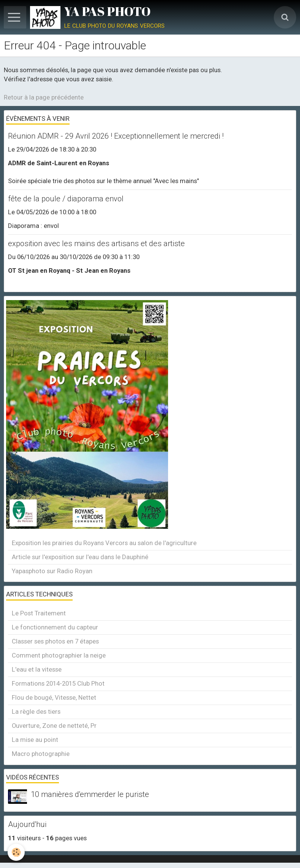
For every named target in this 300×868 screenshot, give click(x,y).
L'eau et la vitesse (37, 669)
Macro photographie (41, 754)
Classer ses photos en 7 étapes (55, 641)
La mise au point (35, 740)
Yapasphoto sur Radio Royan (52, 571)
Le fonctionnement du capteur (55, 627)
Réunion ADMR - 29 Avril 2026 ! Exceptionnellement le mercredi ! (116, 136)
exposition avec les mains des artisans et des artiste (96, 243)
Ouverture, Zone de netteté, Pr (54, 726)
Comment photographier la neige (59, 655)
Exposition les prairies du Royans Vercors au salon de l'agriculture (104, 543)
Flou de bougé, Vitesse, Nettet (54, 697)
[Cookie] (16, 852)
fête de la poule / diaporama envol (66, 199)
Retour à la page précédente (44, 97)
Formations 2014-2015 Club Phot (58, 683)
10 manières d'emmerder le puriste (90, 795)
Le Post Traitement (39, 613)
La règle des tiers (36, 711)
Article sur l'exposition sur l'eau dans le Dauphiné (80, 557)
